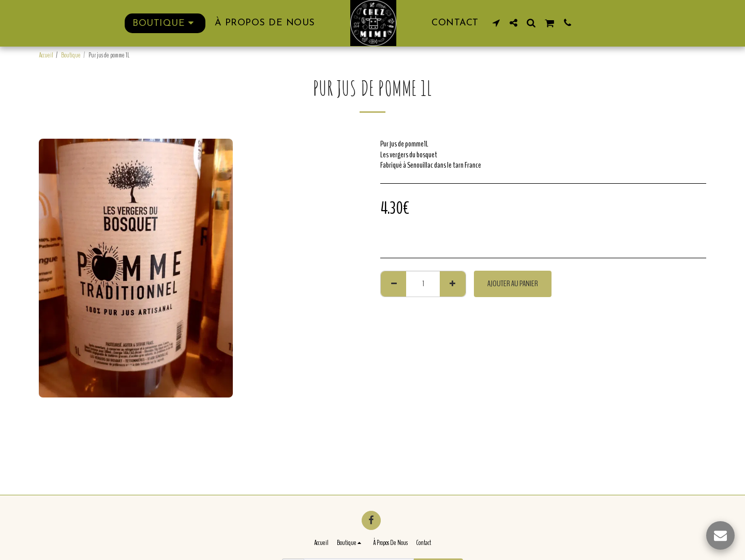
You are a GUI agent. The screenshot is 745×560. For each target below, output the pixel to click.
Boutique (71, 55)
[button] (496, 23)
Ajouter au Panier (513, 284)
